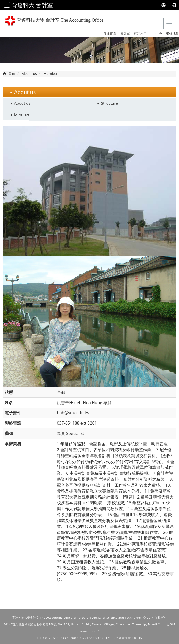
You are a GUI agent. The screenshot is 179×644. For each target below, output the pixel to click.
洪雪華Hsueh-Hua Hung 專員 (84, 403)
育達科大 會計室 (32, 5)
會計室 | (127, 33)
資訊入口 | (142, 33)
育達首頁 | (111, 33)
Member (22, 114)
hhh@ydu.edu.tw (73, 413)
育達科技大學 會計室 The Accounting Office (54, 21)
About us (29, 74)
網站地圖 (173, 33)
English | (158, 33)
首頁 (12, 74)
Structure (109, 103)
